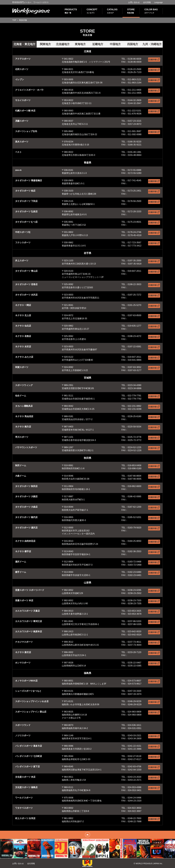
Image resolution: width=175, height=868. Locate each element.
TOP (14, 20)
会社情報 (147, 2)
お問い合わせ (134, 2)
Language (158, 2)
